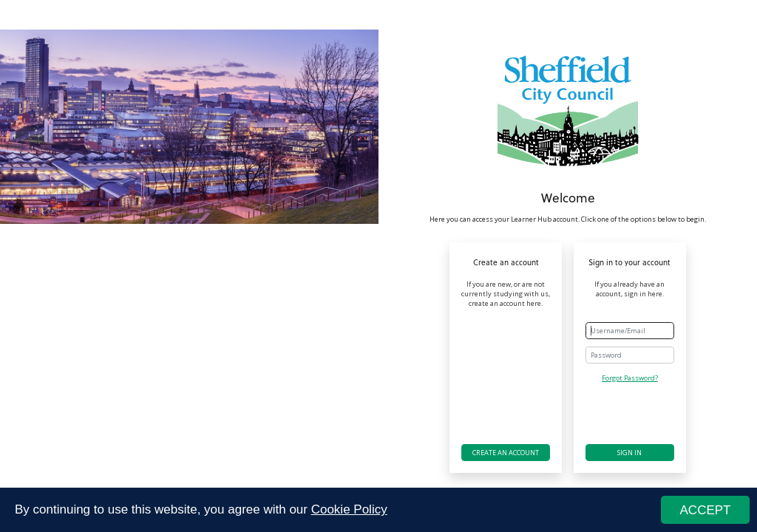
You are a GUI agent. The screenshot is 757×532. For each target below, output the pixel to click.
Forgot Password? (630, 378)
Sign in (629, 453)
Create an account (506, 453)
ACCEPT (706, 510)
